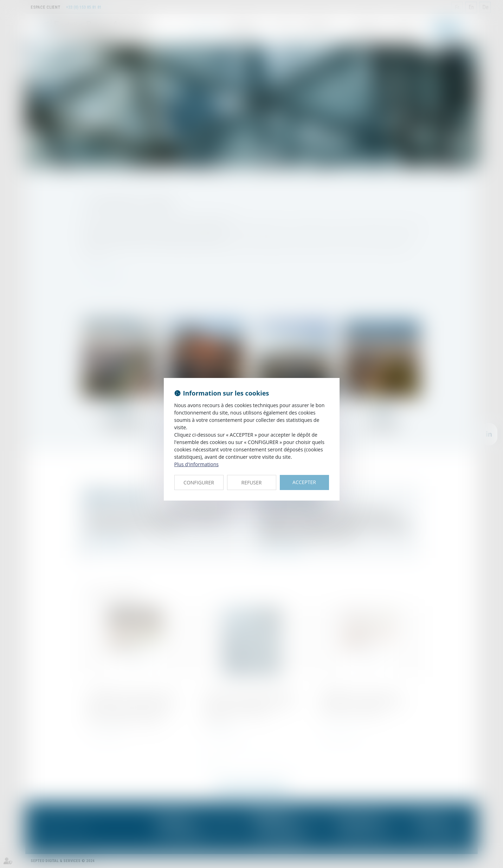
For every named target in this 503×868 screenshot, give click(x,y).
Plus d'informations (196, 464)
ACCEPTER (304, 482)
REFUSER (252, 482)
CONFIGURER (199, 482)
